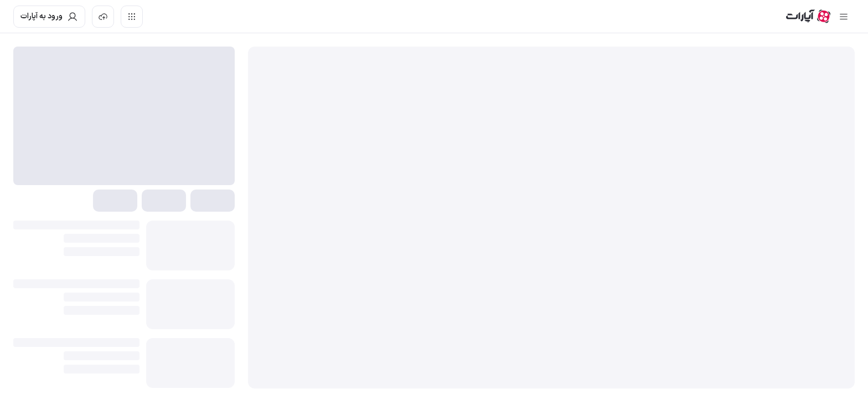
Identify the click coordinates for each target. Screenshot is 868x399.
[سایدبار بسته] (844, 17)
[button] (213, 201)
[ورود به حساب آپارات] (49, 17)
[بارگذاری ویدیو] (103, 17)
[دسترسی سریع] (132, 17)
